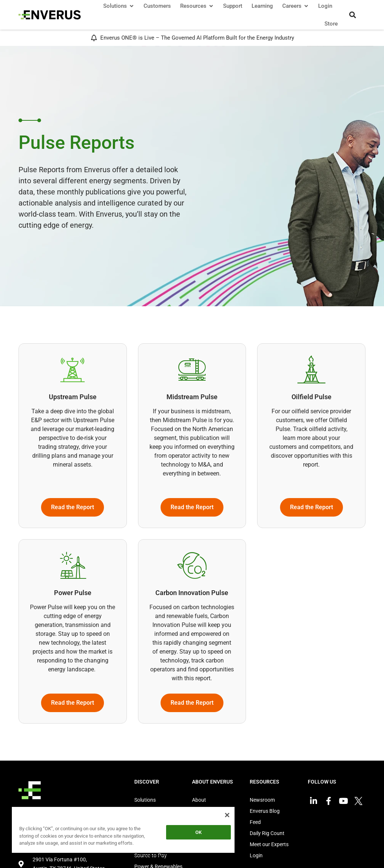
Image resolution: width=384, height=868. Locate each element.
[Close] (227, 815)
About (199, 800)
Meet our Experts (269, 844)
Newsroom (262, 800)
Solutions (145, 800)
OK (198, 832)
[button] (353, 15)
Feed (255, 822)
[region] (123, 831)
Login (256, 855)
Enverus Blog (265, 811)
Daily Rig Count (267, 833)
